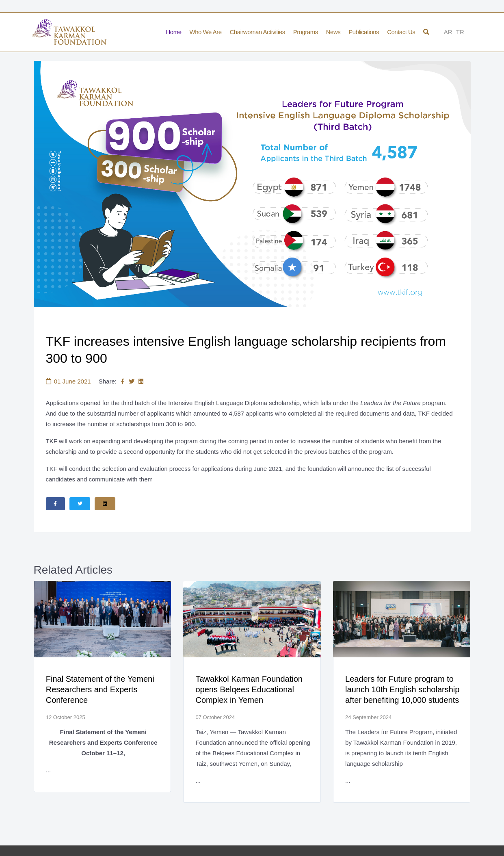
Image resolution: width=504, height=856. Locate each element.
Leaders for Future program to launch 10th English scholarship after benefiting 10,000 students (403, 690)
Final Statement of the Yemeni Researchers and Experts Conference (101, 690)
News (333, 32)
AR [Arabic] (448, 32)
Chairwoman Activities (257, 32)
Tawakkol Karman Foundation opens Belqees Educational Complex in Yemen (249, 690)
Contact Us (401, 32)
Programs (306, 32)
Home (174, 32)
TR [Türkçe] (460, 32)
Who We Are (206, 32)
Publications (364, 32)
